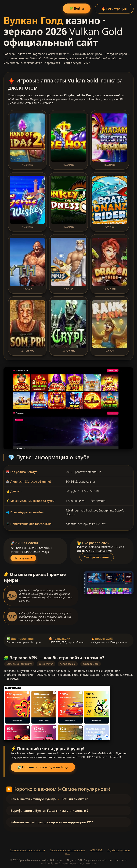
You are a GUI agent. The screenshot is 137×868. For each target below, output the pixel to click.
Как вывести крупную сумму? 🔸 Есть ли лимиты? (49, 798)
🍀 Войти (76, 8)
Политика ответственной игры (27, 850)
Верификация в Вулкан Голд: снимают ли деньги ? (49, 810)
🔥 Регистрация (114, 8)
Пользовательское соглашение (68, 850)
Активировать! (23, 558)
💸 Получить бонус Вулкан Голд (43, 767)
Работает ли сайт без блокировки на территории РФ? (52, 822)
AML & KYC (96, 850)
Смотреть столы (97, 556)
